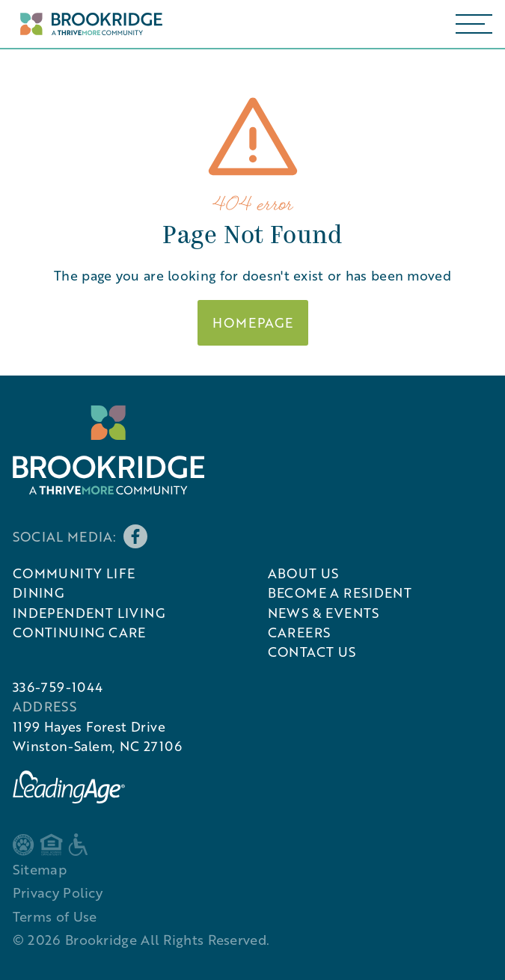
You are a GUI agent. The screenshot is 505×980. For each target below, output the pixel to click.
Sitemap (40, 869)
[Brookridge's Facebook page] (135, 536)
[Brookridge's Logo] (109, 450)
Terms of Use (55, 916)
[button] (474, 24)
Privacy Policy (58, 892)
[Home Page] (88, 24)
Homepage (253, 322)
